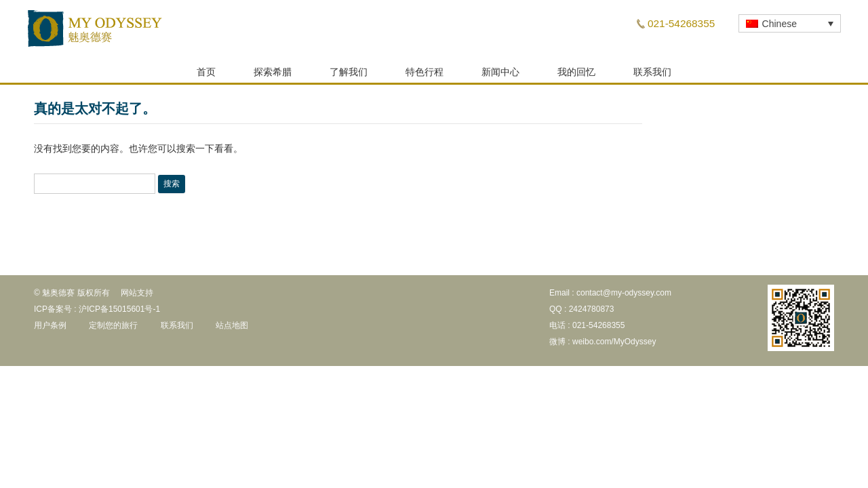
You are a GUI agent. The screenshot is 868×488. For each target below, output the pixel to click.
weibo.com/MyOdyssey (614, 346)
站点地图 (232, 329)
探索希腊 (273, 76)
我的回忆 (576, 76)
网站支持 (137, 297)
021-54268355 (681, 23)
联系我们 (652, 76)
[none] (790, 23)
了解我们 (349, 76)
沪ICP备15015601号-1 (119, 313)
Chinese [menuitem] (780, 24)
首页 (206, 76)
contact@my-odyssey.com (624, 297)
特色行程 (425, 76)
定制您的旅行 (113, 329)
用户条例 (50, 329)
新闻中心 (500, 76)
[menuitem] (790, 23)
